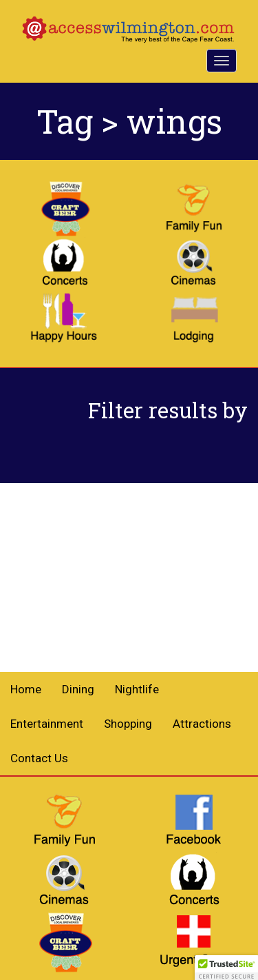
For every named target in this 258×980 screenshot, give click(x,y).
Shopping (128, 724)
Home (26, 689)
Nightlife (137, 689)
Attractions (202, 724)
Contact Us (39, 758)
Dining (78, 689)
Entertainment (47, 724)
